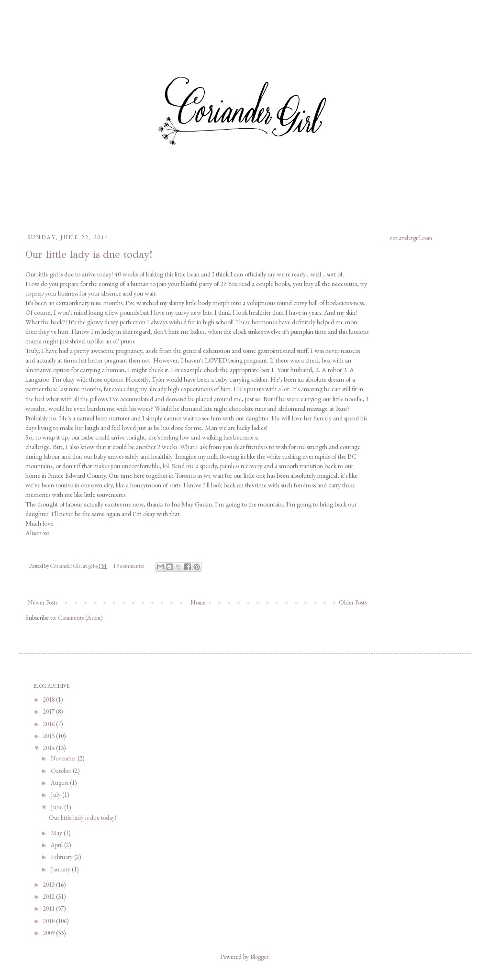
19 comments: (129, 566)
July (56, 795)
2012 (50, 897)
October (62, 771)
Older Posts (353, 602)
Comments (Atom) (80, 618)
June (57, 807)
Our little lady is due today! (89, 254)
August (60, 783)
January (61, 869)
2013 (50, 885)
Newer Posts (43, 602)
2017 (50, 711)
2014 (50, 748)
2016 (50, 724)
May (57, 833)
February (62, 857)
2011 (50, 908)
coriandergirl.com (411, 238)
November (64, 758)
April (57, 845)
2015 (50, 736)
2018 (50, 699)
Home (198, 602)
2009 (50, 933)
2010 (50, 921)
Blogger (259, 957)
